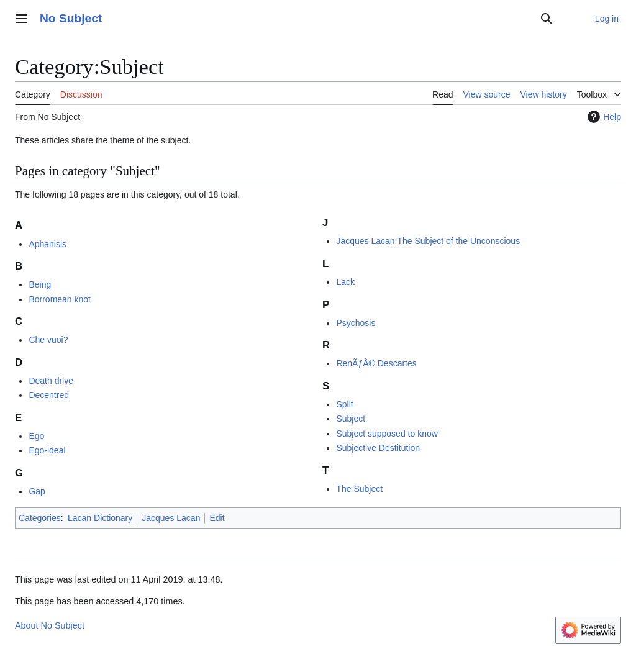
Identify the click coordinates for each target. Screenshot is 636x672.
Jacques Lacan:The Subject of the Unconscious (428, 241)
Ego (36, 436)
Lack (345, 282)
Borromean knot (60, 299)
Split (344, 404)
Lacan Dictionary (100, 518)
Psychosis (356, 323)
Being (40, 284)
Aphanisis (48, 244)
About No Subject (50, 625)
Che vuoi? (48, 340)
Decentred (49, 395)
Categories (40, 518)
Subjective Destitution (378, 448)
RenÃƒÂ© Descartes (376, 363)
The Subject (359, 489)
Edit (217, 518)
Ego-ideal (47, 450)
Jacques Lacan (171, 518)
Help (603, 117)
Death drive (51, 381)
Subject (351, 419)
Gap (37, 491)
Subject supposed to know (387, 434)
